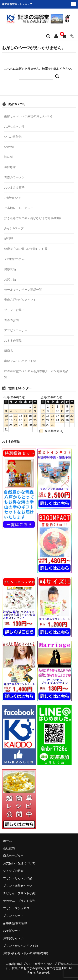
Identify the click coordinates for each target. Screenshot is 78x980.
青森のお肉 (11, 320)
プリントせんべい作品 (18, 878)
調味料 (9, 157)
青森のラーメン (14, 177)
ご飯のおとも (13, 198)
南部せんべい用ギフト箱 (20, 361)
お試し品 (10, 279)
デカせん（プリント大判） (21, 901)
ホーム (7, 841)
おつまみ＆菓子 (14, 188)
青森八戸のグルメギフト (20, 300)
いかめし (10, 147)
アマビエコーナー (16, 330)
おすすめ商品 (13, 341)
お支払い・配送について (19, 863)
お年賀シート (12, 931)
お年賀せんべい (13, 938)
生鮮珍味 (10, 167)
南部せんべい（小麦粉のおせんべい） (29, 116)
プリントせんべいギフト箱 (21, 946)
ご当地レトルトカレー (19, 208)
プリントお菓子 (14, 310)
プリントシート (13, 916)
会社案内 (9, 848)
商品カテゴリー (13, 856)
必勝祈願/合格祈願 (15, 923)
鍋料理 (9, 239)
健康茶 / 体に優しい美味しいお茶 (26, 249)
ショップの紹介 (13, 871)
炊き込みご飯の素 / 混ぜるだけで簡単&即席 (33, 218)
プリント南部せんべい (18, 886)
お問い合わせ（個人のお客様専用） (26, 953)
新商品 (9, 351)
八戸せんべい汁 (14, 126)
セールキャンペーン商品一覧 (23, 290)
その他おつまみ (14, 259)
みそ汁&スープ (14, 228)
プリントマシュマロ (16, 908)
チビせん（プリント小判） (21, 893)
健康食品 (10, 269)
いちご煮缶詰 (13, 137)
